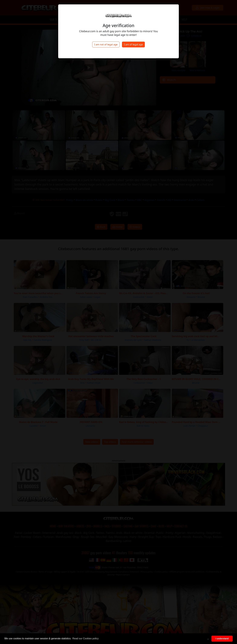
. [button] (208, 639)
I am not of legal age (106, 44)
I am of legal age (133, 44)
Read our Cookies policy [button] (85, 638)
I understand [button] (222, 639)
